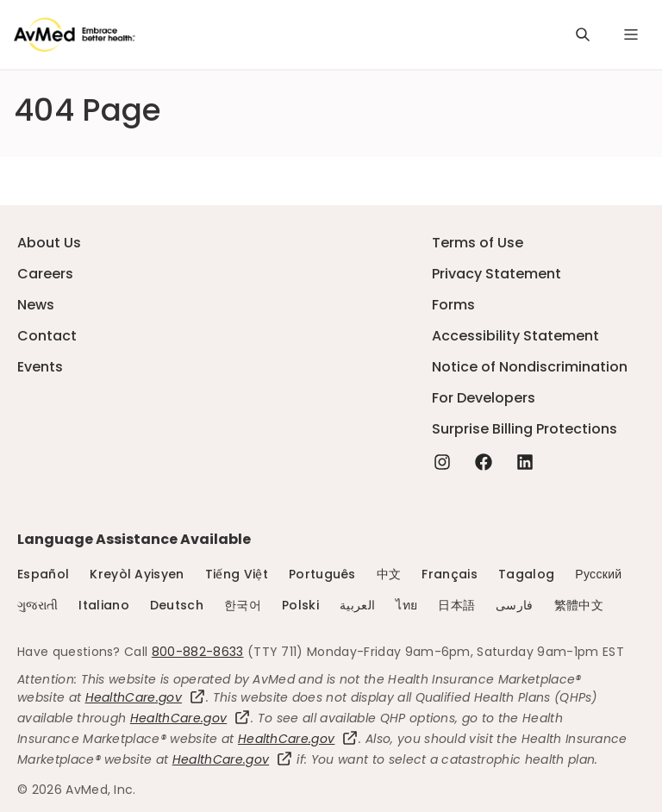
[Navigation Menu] (631, 34)
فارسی (515, 605)
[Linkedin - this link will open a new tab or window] (525, 462)
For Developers (484, 398)
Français (450, 574)
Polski (300, 605)
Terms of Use (478, 243)
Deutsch (177, 605)
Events (40, 367)
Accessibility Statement (515, 336)
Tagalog (526, 574)
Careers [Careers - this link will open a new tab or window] (45, 274)
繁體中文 (579, 605)
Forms (453, 305)
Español (43, 574)
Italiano (104, 605)
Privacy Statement (496, 274)
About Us (49, 243)
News (36, 305)
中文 (389, 574)
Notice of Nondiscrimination (530, 367)
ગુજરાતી (37, 605)
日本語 (456, 605)
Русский (598, 574)
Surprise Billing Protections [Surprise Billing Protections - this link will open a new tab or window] (525, 429)
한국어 (243, 605)
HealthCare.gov (146, 697)
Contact (47, 336)
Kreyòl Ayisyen (137, 574)
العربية (357, 605)
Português (322, 574)
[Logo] (75, 34)
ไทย (406, 605)
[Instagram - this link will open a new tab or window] (442, 462)
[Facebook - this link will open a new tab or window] (484, 462)
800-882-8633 (198, 652)
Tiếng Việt (237, 574)
